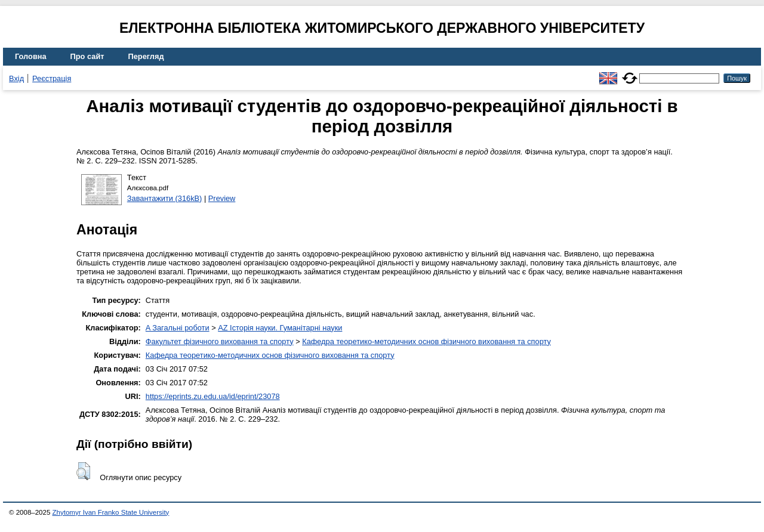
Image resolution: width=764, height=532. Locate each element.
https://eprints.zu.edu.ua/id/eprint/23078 (213, 396)
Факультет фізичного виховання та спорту (220, 341)
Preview (222, 198)
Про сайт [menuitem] (87, 56)
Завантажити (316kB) (165, 198)
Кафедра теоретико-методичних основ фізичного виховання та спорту (426, 341)
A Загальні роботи (178, 328)
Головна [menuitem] (31, 56)
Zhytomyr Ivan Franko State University (111, 512)
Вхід (16, 78)
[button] (83, 471)
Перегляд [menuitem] (146, 56)
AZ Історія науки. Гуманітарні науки (280, 328)
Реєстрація (52, 78)
